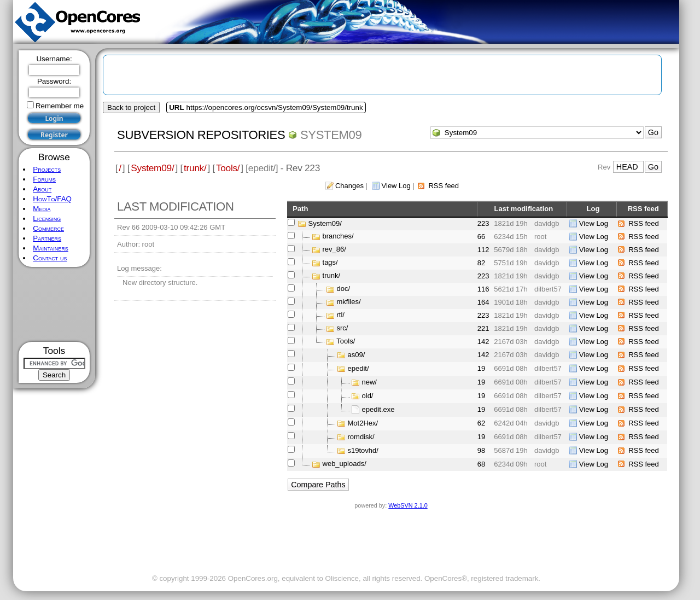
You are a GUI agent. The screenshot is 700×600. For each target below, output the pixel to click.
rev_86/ (334, 250)
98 (481, 450)
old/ (368, 396)
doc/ (344, 289)
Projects (47, 169)
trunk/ (195, 168)
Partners (47, 238)
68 (481, 464)
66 (481, 237)
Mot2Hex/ (363, 423)
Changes (349, 186)
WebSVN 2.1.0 (408, 505)
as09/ (357, 355)
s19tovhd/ (363, 450)
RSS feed (444, 186)
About (42, 189)
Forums (44, 179)
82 (481, 263)
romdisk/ (361, 437)
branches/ (338, 237)
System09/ (152, 168)
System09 (331, 135)
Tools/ (228, 168)
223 (483, 223)
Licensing (47, 219)
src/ (343, 328)
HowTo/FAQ (52, 199)
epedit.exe (378, 409)
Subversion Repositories (201, 135)
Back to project (131, 107)
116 (483, 289)
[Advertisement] (54, 304)
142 (483, 342)
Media (42, 209)
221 (483, 328)
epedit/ (358, 368)
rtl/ (341, 315)
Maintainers (50, 248)
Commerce (48, 228)
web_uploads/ (345, 464)
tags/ (330, 263)
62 (481, 423)
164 (483, 302)
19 (481, 368)
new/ (369, 382)
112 (483, 250)
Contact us (50, 258)
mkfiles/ (349, 302)
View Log (396, 186)
